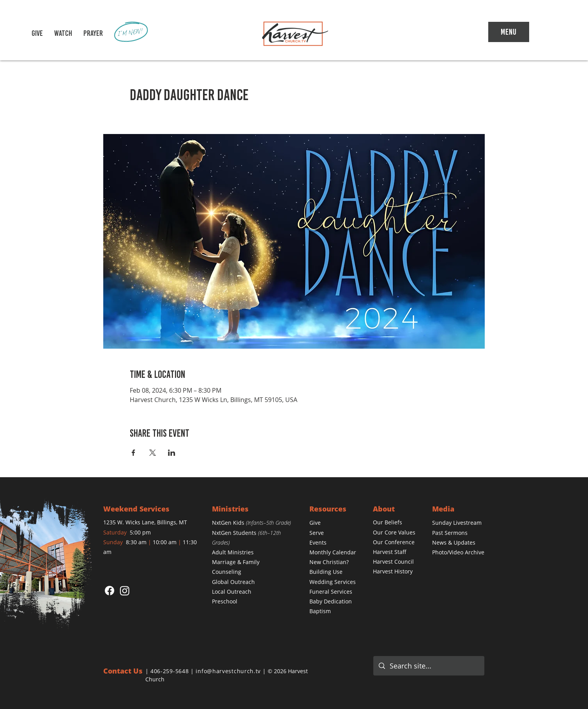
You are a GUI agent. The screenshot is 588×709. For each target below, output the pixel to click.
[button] (63, 33)
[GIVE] (37, 33)
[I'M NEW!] (131, 33)
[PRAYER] (93, 33)
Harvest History (393, 571)
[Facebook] (109, 591)
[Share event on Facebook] (133, 453)
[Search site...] (429, 666)
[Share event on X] (153, 453)
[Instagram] (125, 591)
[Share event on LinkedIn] (172, 453)
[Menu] (509, 32)
